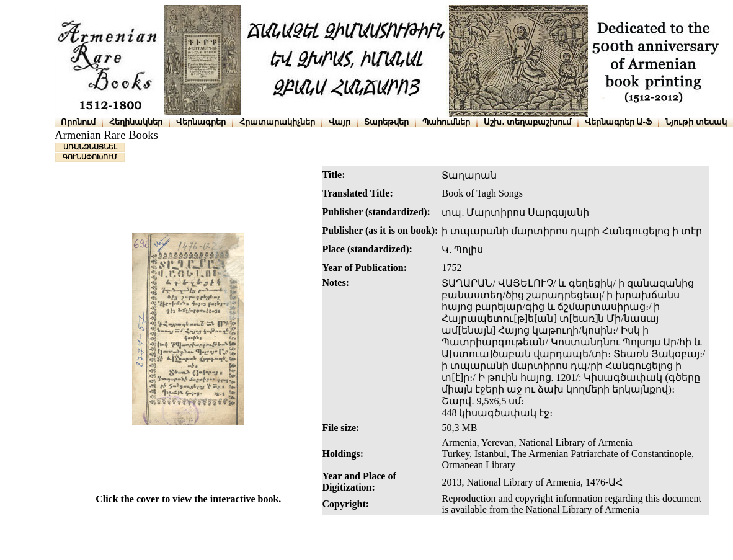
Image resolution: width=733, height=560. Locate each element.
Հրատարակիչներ (277, 122)
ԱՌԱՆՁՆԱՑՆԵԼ (90, 147)
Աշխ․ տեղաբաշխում (527, 122)
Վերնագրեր (201, 122)
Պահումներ (446, 122)
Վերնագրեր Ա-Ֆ (618, 122)
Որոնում (78, 122)
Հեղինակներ (136, 122)
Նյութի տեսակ (696, 122)
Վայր (340, 122)
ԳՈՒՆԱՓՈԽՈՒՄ (90, 157)
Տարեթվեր (386, 122)
